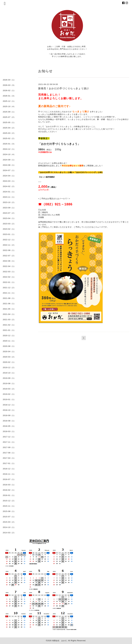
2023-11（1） (9, 197)
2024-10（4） (9, 154)
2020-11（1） (9, 341)
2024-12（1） (9, 149)
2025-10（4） (9, 106)
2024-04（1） (9, 176)
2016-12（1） (9, 469)
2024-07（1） (9, 170)
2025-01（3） (9, 144)
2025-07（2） (9, 117)
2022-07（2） (9, 256)
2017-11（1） (9, 442)
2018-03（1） (9, 431)
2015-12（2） (9, 501)
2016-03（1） (9, 485)
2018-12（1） (9, 405)
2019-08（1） (9, 383)
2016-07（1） (9, 479)
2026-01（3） (9, 96)
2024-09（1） (9, 160)
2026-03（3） (9, 85)
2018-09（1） (9, 415)
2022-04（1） (9, 266)
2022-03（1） (9, 272)
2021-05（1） (9, 309)
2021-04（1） (9, 314)
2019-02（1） (9, 394)
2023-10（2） (9, 202)
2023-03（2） (9, 224)
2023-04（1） (9, 218)
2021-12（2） (9, 288)
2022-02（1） (9, 277)
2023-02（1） (9, 229)
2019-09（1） (9, 378)
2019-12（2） (9, 367)
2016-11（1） (9, 474)
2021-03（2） (9, 320)
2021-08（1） (9, 298)
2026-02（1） (9, 90)
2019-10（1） (9, 373)
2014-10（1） (9, 527)
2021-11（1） (9, 293)
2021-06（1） (9, 304)
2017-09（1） (9, 447)
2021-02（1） (9, 325)
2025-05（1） (9, 122)
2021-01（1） (9, 330)
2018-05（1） (9, 426)
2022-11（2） (9, 245)
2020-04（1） (9, 352)
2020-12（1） (9, 336)
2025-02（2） (9, 138)
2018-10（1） (9, 410)
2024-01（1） (9, 192)
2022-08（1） (9, 250)
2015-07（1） (9, 517)
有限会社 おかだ (60, 641)
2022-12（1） (9, 240)
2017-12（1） (9, 437)
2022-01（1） (9, 282)
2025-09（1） (9, 112)
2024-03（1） (9, 181)
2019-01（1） (9, 399)
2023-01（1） (9, 234)
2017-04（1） (9, 458)
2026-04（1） (9, 80)
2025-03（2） (9, 133)
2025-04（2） (9, 128)
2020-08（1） (9, 346)
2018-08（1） (9, 421)
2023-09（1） (9, 208)
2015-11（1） (9, 506)
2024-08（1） (9, 165)
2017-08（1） (9, 453)
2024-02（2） (9, 186)
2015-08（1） (9, 511)
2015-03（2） (9, 522)
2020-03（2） (9, 357)
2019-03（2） (9, 389)
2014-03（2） (9, 533)
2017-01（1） (9, 463)
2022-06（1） (9, 261)
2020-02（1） (9, 362)
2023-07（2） (9, 213)
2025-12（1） (9, 101)
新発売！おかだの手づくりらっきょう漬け (64, 88)
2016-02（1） (9, 490)
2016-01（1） (9, 495)
